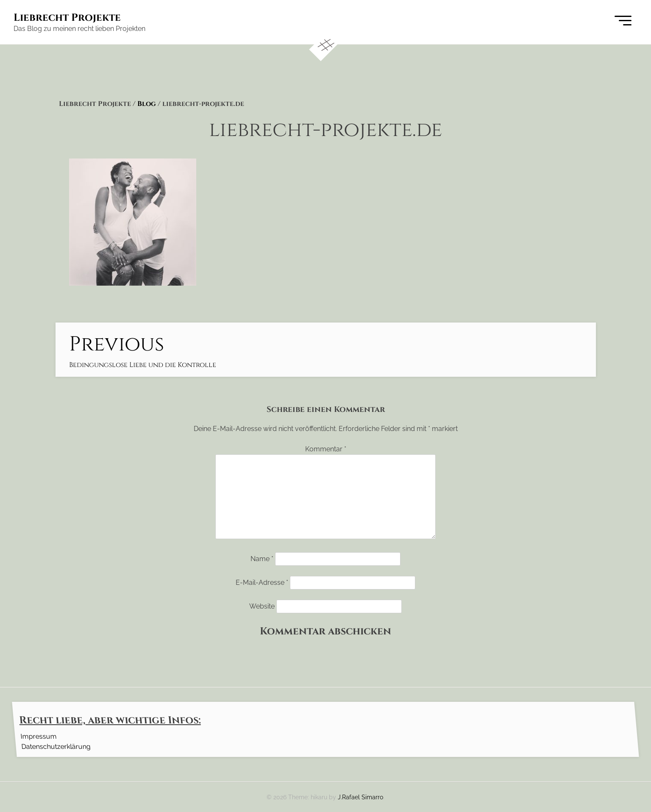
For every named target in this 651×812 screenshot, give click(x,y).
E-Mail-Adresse (262, 583)
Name (262, 559)
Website (262, 606)
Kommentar (326, 449)
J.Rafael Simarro (360, 797)
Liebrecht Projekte (67, 18)
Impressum (38, 736)
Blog (147, 104)
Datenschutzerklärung (56, 746)
